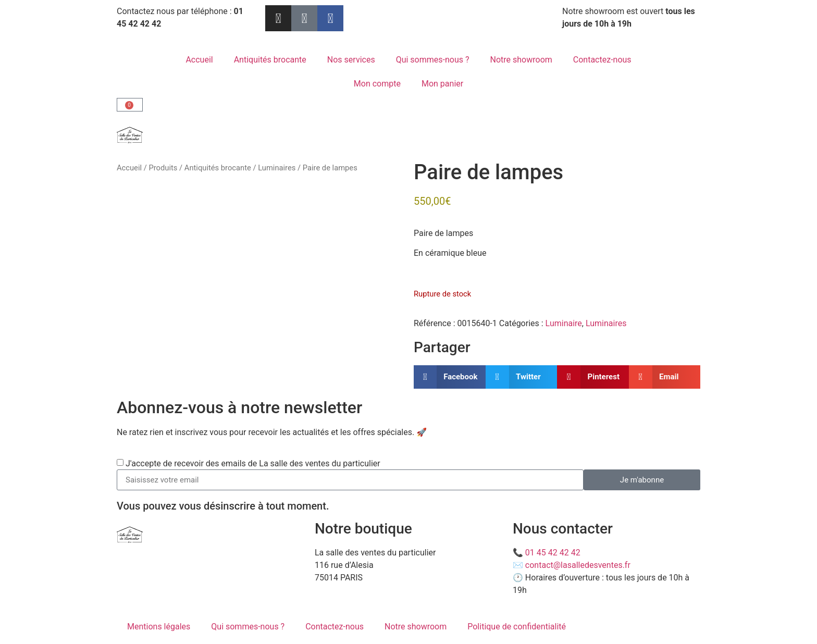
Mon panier (442, 84)
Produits (163, 168)
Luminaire (564, 323)
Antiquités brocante (270, 60)
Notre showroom (521, 60)
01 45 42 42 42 (553, 553)
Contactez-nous (602, 60)
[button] (450, 377)
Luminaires (277, 168)
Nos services (351, 60)
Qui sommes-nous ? (433, 60)
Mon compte (377, 84)
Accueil (199, 60)
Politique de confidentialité (517, 627)
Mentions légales (159, 627)
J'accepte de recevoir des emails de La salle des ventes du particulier (253, 463)
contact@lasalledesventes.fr (578, 565)
